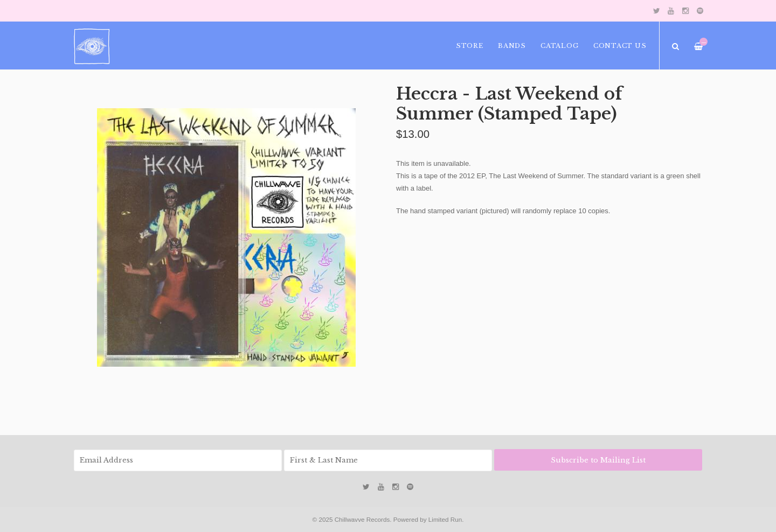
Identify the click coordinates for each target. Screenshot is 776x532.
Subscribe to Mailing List (598, 460)
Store (470, 46)
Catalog (559, 46)
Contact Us (620, 46)
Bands (512, 46)
